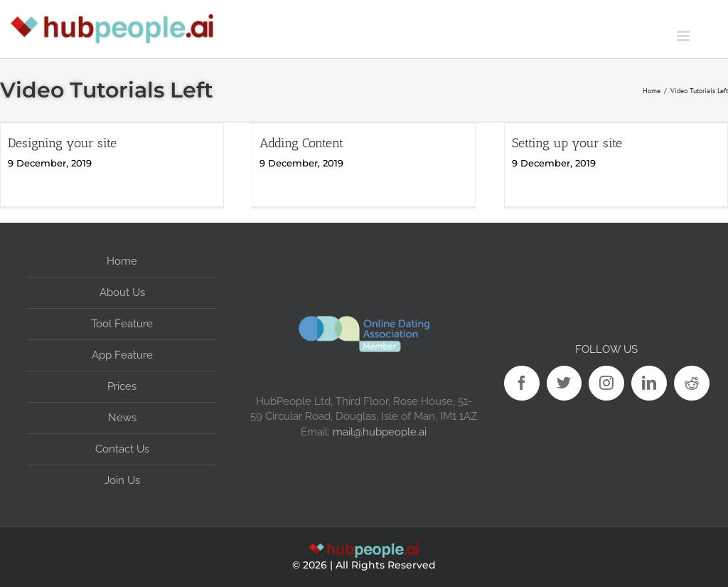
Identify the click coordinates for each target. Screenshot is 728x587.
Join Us (122, 480)
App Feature (122, 355)
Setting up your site (567, 143)
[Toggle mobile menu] (702, 36)
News (122, 418)
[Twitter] (564, 384)
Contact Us (122, 449)
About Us (122, 292)
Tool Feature (122, 324)
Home (122, 261)
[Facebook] (522, 384)
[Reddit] (692, 384)
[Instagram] (606, 384)
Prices (122, 386)
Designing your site (62, 143)
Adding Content (301, 143)
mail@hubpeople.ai (380, 432)
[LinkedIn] (649, 384)
